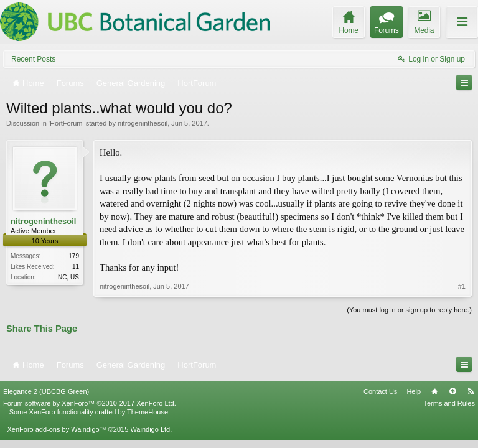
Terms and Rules (449, 403)
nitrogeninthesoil (143, 123)
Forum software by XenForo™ (90, 403)
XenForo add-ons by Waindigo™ (56, 429)
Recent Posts (33, 59)
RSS (471, 391)
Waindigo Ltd (150, 429)
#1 (462, 286)
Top (452, 391)
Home (434, 391)
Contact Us (380, 391)
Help (414, 391)
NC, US (68, 277)
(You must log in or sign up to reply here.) (409, 310)
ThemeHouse (148, 412)
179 (74, 256)
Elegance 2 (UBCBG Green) (46, 391)
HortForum (66, 123)
